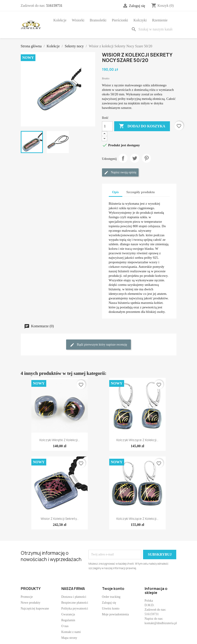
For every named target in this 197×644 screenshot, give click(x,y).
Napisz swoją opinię (120, 173)
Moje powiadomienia (115, 614)
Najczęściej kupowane (35, 608)
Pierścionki (120, 20)
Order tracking (111, 597)
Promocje (27, 597)
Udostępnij (123, 158)
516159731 (54, 6)
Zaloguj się (109, 603)
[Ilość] (107, 126)
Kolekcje (60, 20)
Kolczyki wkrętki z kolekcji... (60, 440)
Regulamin (68, 620)
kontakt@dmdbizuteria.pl (161, 623)
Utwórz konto (111, 608)
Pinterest (146, 158)
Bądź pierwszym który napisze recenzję (98, 345)
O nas (65, 626)
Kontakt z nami (71, 632)
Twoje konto (113, 589)
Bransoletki (98, 20)
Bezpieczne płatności (75, 603)
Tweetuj (135, 158)
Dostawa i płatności (74, 597)
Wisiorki (78, 20)
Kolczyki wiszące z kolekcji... (137, 440)
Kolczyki (140, 20)
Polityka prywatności (75, 608)
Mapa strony (69, 638)
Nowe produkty (31, 603)
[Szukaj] (153, 29)
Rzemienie (160, 20)
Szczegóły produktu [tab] (141, 192)
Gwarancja (68, 614)
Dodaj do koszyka (142, 126)
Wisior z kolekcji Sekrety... (60, 519)
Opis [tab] (116, 192)
